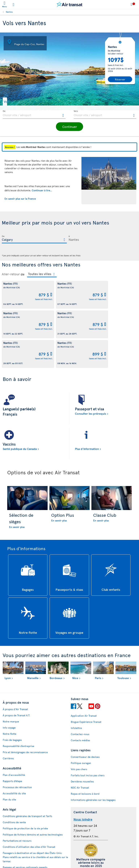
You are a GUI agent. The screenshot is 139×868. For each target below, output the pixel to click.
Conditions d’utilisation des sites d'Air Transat (29, 817)
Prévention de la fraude (16, 860)
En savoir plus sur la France (20, 199)
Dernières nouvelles (82, 752)
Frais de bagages (12, 710)
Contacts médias (80, 711)
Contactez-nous (80, 704)
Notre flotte (10, 704)
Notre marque (11, 692)
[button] (12, 101)
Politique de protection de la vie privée (25, 799)
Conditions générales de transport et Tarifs (27, 786)
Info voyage (9, 698)
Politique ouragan (81, 733)
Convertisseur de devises (85, 727)
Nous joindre (83, 790)
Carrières (8, 729)
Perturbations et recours (17, 811)
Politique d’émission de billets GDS (23, 844)
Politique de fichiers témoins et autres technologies (33, 805)
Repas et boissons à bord (85, 764)
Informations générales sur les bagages (93, 770)
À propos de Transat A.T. (16, 686)
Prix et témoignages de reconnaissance (25, 723)
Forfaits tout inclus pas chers (88, 746)
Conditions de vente (14, 793)
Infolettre (76, 698)
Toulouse (123, 648)
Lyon (8, 648)
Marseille (33, 648)
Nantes (9, 12)
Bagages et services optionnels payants (25, 838)
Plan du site (9, 770)
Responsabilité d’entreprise (18, 716)
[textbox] (34, 115)
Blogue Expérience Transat (86, 692)
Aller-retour (11, 274)
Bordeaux (56, 648)
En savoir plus (17, 497)
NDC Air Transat (80, 758)
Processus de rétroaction (17, 758)
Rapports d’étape (12, 751)
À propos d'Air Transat (15, 680)
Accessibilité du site (14, 764)
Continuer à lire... (42, 190)
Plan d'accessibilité (14, 745)
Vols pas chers (79, 739)
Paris (98, 648)
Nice (75, 648)
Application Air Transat (84, 686)
